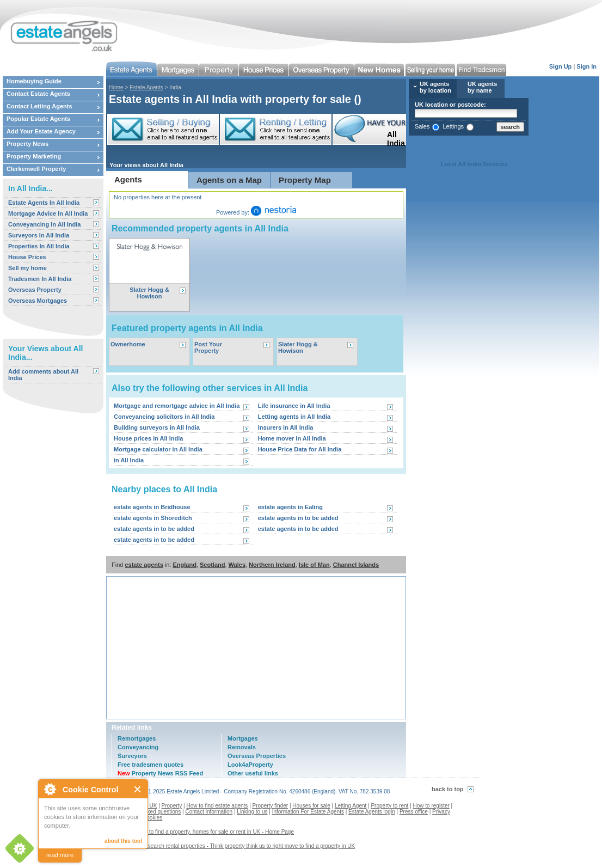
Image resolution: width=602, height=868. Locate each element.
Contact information (209, 812)
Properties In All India (39, 246)
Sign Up (561, 66)
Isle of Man (314, 565)
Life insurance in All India (294, 406)
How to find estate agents (217, 806)
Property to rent (389, 806)
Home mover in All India (292, 438)
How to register (431, 806)
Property (172, 806)
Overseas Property (35, 290)
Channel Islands (356, 565)
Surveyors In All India (39, 235)
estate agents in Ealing (290, 507)
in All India (129, 460)
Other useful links (253, 773)
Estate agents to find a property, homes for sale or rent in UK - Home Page (204, 832)
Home (116, 87)
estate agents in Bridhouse (152, 507)
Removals (242, 747)
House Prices (27, 257)
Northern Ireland (272, 565)
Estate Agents (146, 87)
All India (390, 139)
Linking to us (252, 812)
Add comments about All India (43, 375)
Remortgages (137, 738)
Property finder (271, 806)
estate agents (144, 565)
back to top (448, 789)
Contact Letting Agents (39, 106)
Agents (128, 179)
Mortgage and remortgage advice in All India (177, 406)
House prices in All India (148, 438)
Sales (422, 126)
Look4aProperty (250, 765)
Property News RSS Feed (160, 773)
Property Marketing (34, 156)
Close (138, 789)
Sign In (586, 66)
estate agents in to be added (298, 518)
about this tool (123, 841)
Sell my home (27, 268)
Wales (237, 565)
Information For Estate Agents (308, 812)
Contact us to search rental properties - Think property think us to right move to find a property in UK (235, 846)
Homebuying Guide (34, 81)
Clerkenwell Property (36, 169)
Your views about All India (146, 165)
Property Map (305, 180)
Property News (27, 144)
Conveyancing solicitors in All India (164, 417)
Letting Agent (351, 806)
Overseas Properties (257, 756)
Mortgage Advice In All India (48, 213)
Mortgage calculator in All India (158, 449)
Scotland (212, 565)
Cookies (152, 818)
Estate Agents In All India (44, 203)
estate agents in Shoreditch (153, 518)
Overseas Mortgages (38, 301)
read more (60, 855)
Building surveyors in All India (157, 427)
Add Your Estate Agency (41, 131)
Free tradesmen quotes (150, 765)
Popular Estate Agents (38, 119)
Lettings (453, 126)
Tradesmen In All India (40, 279)
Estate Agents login (372, 812)
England (185, 565)
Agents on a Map (229, 180)
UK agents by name (482, 87)
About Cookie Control (50, 789)
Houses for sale (311, 806)
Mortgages (243, 738)
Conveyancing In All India (44, 224)
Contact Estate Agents (38, 94)
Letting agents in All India (294, 417)
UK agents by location (435, 87)
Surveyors (132, 756)
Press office (414, 812)
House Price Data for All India (300, 449)
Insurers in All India (286, 427)
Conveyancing (138, 747)
